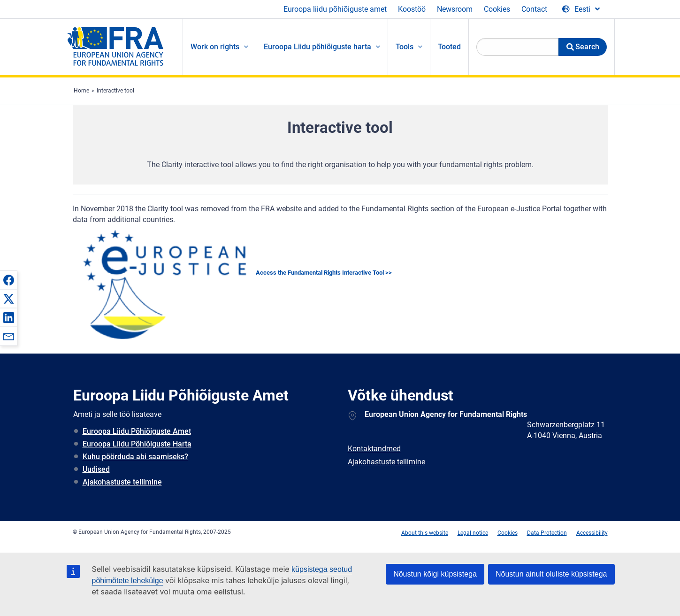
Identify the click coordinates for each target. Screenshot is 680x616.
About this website (425, 533)
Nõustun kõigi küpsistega (435, 574)
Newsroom (455, 9)
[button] (8, 280)
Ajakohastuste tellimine (122, 482)
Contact (534, 9)
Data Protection (547, 533)
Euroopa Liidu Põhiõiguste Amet (137, 431)
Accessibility (592, 533)
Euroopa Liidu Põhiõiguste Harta (137, 444)
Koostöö (412, 9)
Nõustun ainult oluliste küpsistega (551, 574)
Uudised (96, 469)
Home (81, 91)
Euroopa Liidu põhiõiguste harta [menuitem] (317, 47)
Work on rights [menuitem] (215, 47)
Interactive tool (115, 91)
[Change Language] (581, 9)
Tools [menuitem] (405, 47)
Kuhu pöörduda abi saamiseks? (135, 457)
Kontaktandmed (374, 449)
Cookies (497, 9)
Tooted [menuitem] (449, 47)
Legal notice (473, 533)
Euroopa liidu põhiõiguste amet (335, 9)
